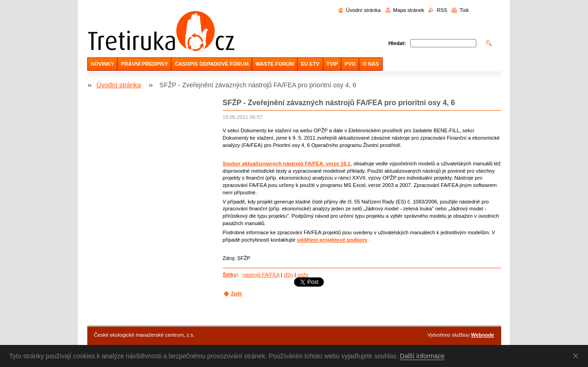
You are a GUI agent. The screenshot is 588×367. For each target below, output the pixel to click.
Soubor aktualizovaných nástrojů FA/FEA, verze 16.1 (287, 164)
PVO (350, 64)
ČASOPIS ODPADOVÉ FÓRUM (212, 64)
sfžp (288, 275)
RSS (442, 10)
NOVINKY (103, 64)
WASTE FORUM (275, 64)
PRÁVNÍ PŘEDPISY (144, 64)
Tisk (464, 10)
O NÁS (370, 64)
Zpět (237, 294)
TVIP (332, 64)
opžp (303, 275)
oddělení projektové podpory (332, 240)
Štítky (230, 275)
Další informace (422, 356)
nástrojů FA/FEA (261, 275)
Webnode (482, 335)
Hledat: (397, 43)
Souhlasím (577, 356)
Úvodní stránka (363, 10)
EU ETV (310, 64)
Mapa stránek (409, 10)
